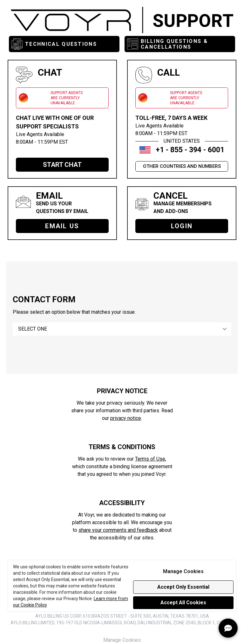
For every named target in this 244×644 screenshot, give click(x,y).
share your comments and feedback (118, 530)
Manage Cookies (122, 640)
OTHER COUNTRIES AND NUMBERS (182, 166)
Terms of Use (150, 459)
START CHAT (62, 165)
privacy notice (126, 418)
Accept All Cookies (183, 603)
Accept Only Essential (183, 587)
